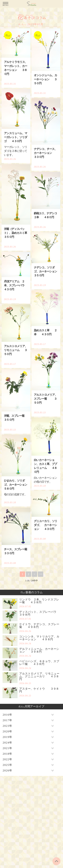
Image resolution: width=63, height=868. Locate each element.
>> (41, 574)
